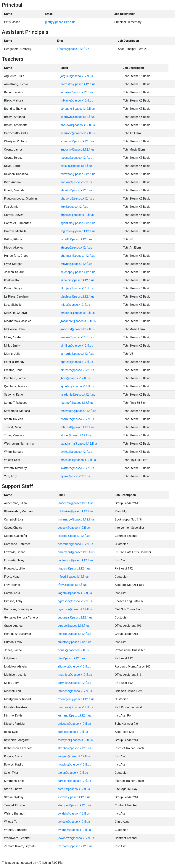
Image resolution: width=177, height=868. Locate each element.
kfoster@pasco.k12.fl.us (73, 49)
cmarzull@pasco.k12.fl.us (78, 313)
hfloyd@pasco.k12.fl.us (73, 577)
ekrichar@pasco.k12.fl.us (74, 748)
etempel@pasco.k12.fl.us (74, 805)
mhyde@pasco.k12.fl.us (76, 264)
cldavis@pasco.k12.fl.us (77, 166)
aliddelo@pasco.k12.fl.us (74, 666)
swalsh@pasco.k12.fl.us (74, 814)
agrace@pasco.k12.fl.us (74, 626)
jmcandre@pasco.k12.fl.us (78, 321)
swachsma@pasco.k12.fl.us (79, 444)
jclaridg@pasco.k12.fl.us (74, 536)
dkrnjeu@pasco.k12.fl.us (77, 288)
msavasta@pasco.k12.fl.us (78, 411)
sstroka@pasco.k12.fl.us (74, 797)
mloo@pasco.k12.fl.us (75, 305)
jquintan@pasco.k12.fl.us (77, 386)
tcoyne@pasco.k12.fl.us (76, 158)
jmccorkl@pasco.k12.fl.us (78, 329)
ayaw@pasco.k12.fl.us (75, 476)
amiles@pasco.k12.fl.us (76, 337)
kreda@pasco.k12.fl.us (73, 732)
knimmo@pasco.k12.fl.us (74, 716)
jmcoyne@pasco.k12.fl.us (77, 150)
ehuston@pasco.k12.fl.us (74, 642)
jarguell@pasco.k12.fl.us (77, 76)
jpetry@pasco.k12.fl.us (60, 22)
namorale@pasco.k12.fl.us (75, 707)
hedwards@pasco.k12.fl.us (75, 560)
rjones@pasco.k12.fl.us (73, 650)
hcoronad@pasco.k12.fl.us (75, 544)
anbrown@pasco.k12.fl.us (78, 125)
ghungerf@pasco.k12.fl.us (78, 256)
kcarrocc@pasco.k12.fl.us (78, 133)
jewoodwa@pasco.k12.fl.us (76, 838)
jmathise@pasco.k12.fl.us (75, 675)
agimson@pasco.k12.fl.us (75, 601)
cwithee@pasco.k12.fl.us (74, 830)
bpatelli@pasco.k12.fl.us (77, 362)
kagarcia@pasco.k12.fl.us (75, 593)
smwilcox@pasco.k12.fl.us (78, 460)
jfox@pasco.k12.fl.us (74, 207)
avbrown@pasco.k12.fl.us (77, 117)
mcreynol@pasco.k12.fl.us (75, 740)
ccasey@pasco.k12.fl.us (74, 528)
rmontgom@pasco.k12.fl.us (76, 699)
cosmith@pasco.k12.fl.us (77, 419)
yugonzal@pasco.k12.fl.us (75, 617)
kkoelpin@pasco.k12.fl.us (77, 280)
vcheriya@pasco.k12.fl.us (77, 141)
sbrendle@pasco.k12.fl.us (78, 109)
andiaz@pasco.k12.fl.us (76, 182)
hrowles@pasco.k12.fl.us (74, 765)
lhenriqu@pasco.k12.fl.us (74, 634)
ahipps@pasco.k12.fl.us (76, 248)
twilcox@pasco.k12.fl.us (74, 822)
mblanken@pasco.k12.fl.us (75, 511)
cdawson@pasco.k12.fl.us (78, 174)
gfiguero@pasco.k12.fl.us (77, 199)
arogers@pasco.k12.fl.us (74, 756)
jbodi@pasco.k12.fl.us (75, 378)
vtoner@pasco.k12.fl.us (76, 435)
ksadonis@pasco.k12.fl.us (78, 395)
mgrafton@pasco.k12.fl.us (78, 231)
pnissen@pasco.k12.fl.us (74, 724)
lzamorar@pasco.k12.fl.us (75, 846)
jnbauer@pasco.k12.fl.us (77, 92)
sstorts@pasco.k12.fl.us (74, 789)
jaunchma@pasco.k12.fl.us (76, 503)
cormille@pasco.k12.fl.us (74, 683)
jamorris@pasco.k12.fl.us (77, 354)
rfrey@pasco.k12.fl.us (72, 585)
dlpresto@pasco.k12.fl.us (77, 370)
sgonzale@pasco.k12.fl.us (78, 223)
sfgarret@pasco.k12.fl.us (77, 215)
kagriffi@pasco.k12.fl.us (76, 239)
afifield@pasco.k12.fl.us (76, 190)
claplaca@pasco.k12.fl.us (77, 297)
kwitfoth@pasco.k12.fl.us (77, 468)
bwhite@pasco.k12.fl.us (76, 452)
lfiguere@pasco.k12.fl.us (74, 568)
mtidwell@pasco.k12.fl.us (77, 427)
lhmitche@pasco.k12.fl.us (75, 691)
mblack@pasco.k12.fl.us (77, 101)
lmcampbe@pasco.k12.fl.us (76, 519)
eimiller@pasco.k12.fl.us (77, 346)
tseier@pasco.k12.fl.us (73, 773)
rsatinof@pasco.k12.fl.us (77, 403)
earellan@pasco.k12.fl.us (74, 781)
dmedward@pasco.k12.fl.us (76, 552)
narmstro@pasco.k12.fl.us (78, 84)
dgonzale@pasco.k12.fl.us (75, 609)
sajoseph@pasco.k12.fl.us (78, 272)
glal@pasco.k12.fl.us (71, 658)
